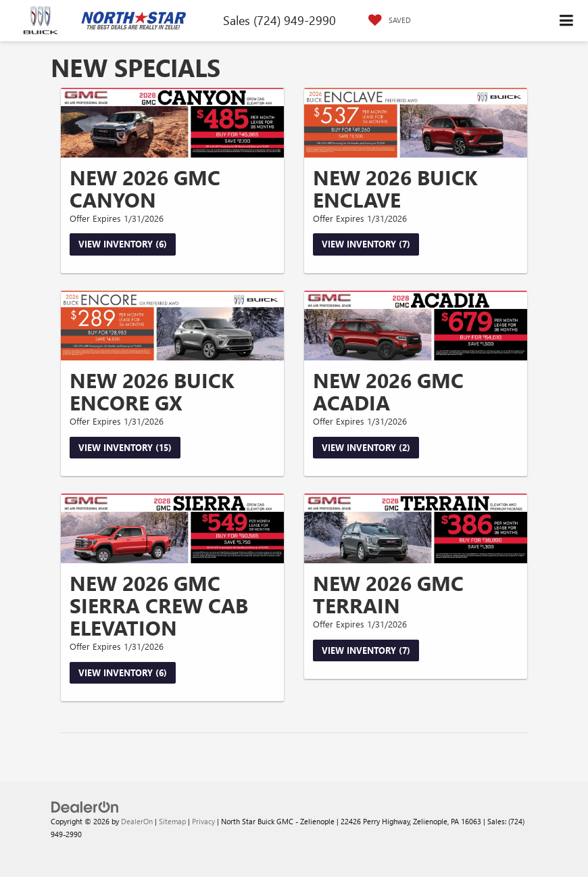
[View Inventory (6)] (172, 123)
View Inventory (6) (123, 244)
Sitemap (172, 821)
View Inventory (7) (366, 244)
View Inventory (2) (366, 447)
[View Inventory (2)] (416, 326)
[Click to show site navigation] (567, 21)
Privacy (203, 821)
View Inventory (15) (125, 447)
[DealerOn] (85, 806)
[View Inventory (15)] (172, 326)
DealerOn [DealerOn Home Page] (137, 821)
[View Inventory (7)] (416, 123)
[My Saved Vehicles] (386, 20)
